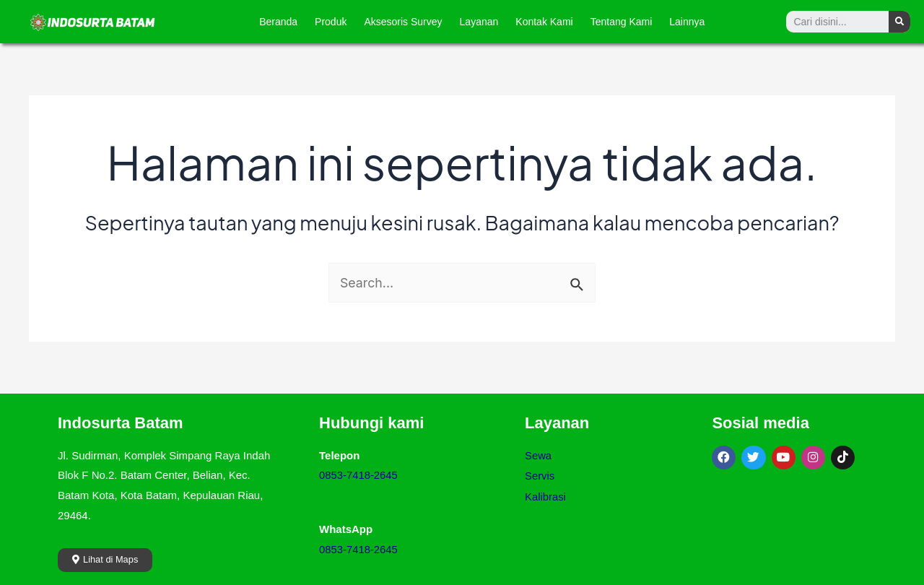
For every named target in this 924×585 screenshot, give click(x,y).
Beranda (278, 22)
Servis (540, 475)
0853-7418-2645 (359, 475)
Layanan (479, 22)
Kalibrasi (546, 495)
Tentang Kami (622, 22)
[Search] (899, 22)
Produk (331, 22)
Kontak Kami (544, 22)
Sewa (539, 455)
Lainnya (687, 22)
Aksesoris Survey (403, 22)
